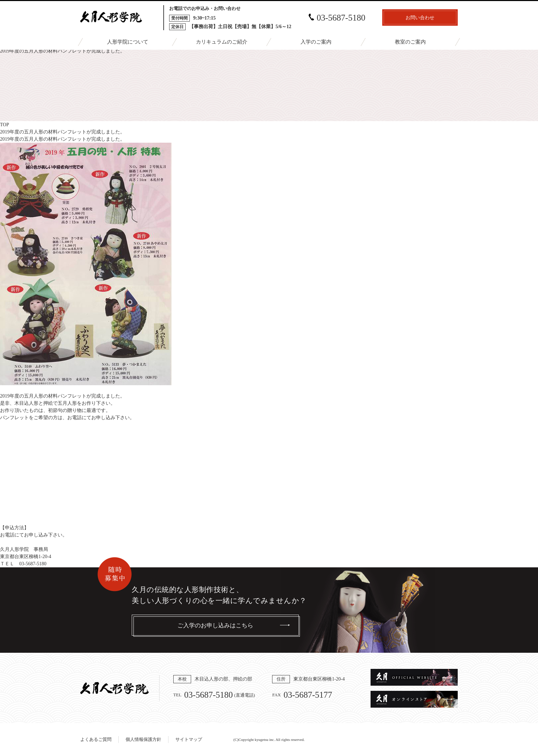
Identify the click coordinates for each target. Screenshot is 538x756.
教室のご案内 (410, 42)
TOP (4, 125)
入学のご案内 (316, 42)
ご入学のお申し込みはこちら (215, 625)
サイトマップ (189, 739)
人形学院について (128, 42)
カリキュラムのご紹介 (222, 42)
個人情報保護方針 (143, 739)
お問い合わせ (420, 18)
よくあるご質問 (96, 739)
